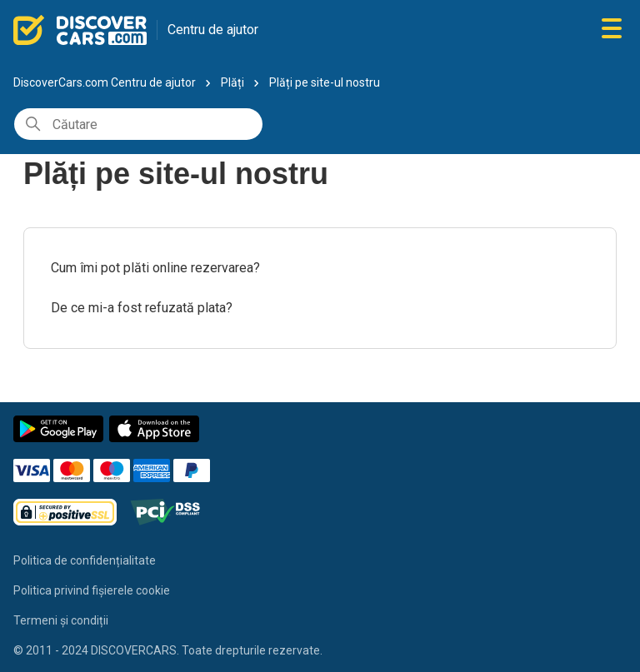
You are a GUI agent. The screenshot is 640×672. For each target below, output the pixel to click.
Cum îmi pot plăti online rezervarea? (155, 268)
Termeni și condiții (61, 620)
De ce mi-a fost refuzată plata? (142, 308)
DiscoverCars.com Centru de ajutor (105, 82)
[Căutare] (138, 124)
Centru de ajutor (213, 30)
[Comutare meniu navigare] (612, 30)
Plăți (232, 82)
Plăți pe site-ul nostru (325, 82)
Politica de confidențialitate (85, 560)
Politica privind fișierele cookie (92, 590)
